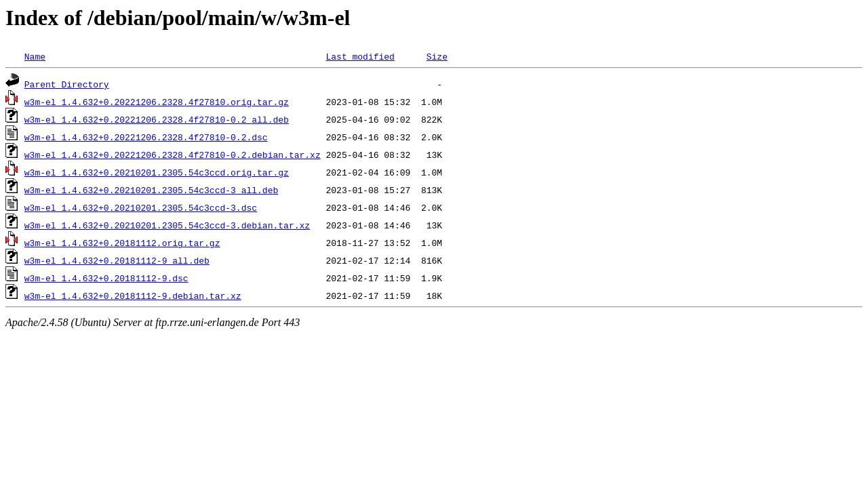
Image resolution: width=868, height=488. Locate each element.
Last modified (360, 56)
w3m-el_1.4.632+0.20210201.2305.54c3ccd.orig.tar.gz (157, 172)
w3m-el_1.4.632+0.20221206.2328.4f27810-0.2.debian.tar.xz (173, 155)
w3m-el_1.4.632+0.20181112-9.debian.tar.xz (133, 296)
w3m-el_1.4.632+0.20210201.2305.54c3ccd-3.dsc (141, 207)
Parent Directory (67, 84)
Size (437, 56)
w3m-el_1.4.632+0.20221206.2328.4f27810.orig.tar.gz (157, 102)
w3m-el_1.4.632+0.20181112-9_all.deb (117, 260)
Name (35, 56)
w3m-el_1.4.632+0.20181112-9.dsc (106, 278)
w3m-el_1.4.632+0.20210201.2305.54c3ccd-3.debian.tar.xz (167, 225)
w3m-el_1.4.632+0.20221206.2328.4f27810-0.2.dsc (146, 137)
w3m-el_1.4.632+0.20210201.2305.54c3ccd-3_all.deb (151, 190)
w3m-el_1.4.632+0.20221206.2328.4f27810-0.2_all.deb (157, 119)
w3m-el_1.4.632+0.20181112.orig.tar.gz (122, 243)
